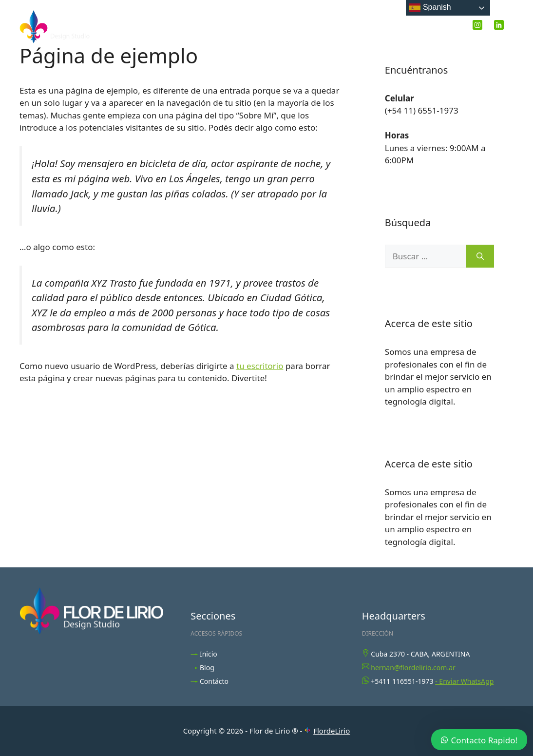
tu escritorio (260, 366)
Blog (386, 26)
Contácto (214, 681)
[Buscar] (480, 256)
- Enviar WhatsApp (464, 681)
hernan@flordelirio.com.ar (413, 668)
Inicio (346, 26)
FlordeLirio (332, 731)
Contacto (434, 26)
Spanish (430, 8)
